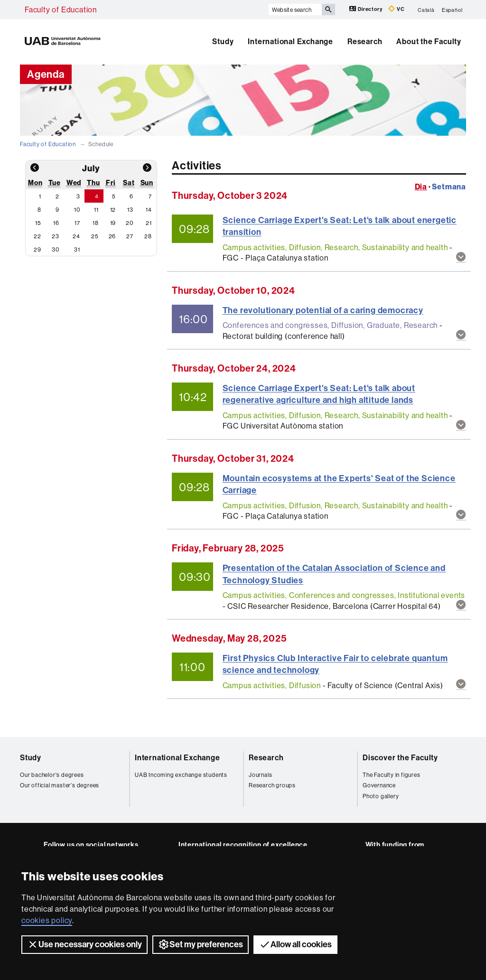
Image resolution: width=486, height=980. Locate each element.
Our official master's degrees (60, 785)
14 (149, 210)
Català (426, 9)
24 (76, 236)
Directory (366, 9)
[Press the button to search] (328, 9)
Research (365, 42)
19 (113, 223)
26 (112, 236)
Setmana (449, 187)
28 (148, 236)
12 (113, 210)
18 (96, 223)
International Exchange (290, 42)
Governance (379, 785)
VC (396, 9)
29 (37, 249)
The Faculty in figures (392, 775)
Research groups (272, 785)
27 (130, 236)
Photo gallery (381, 796)
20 (130, 223)
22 (37, 236)
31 (77, 249)
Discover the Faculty (400, 758)
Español (452, 9)
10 (77, 210)
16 (56, 223)
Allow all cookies (295, 944)
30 (56, 249)
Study (223, 42)
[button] (461, 257)
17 (77, 223)
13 (130, 210)
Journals (260, 775)
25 (95, 236)
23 (56, 236)
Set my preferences (201, 944)
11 (96, 210)
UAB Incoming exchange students (181, 775)
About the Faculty (429, 42)
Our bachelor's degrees (52, 775)
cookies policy (47, 920)
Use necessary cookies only (84, 944)
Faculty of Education (61, 9)
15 (38, 223)
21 (149, 223)
